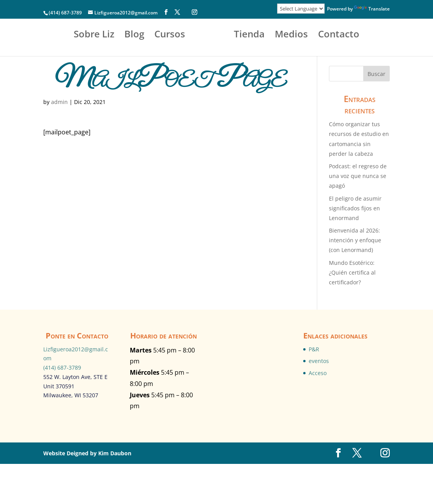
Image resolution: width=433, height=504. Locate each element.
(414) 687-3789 (62, 367)
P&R (314, 349)
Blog (121, 36)
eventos (319, 361)
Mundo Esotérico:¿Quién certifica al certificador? (352, 272)
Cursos (157, 36)
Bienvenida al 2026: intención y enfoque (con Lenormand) (355, 240)
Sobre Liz (81, 36)
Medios (347, 36)
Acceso (318, 373)
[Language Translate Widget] (301, 9)
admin (59, 102)
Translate (372, 9)
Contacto (216, 61)
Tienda (305, 36)
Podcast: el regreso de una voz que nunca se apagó (358, 176)
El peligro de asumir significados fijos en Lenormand (355, 208)
